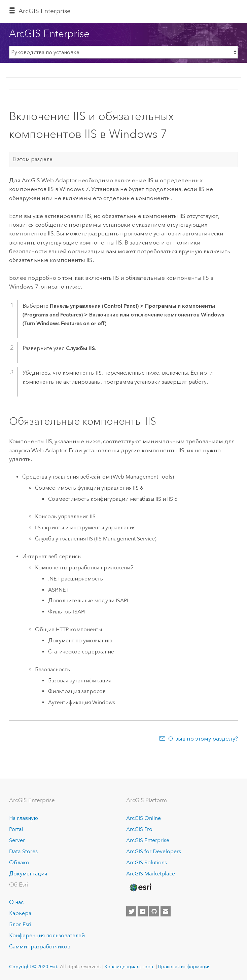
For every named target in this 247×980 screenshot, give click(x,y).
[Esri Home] (140, 888)
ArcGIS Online (144, 818)
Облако (19, 862)
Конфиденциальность (130, 967)
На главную (24, 818)
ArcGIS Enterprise (148, 840)
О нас (16, 902)
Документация (28, 874)
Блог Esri (20, 924)
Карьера (20, 913)
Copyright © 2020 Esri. (34, 967)
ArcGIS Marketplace (151, 874)
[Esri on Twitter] (131, 911)
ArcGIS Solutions (147, 862)
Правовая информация (184, 967)
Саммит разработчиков (40, 947)
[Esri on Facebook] (143, 911)
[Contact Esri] (166, 911)
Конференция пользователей (47, 935)
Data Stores (23, 851)
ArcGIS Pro (139, 829)
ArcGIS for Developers (154, 851)
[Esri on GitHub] (154, 911)
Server (17, 840)
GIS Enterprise (45, 11)
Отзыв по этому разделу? (203, 739)
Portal (16, 829)
